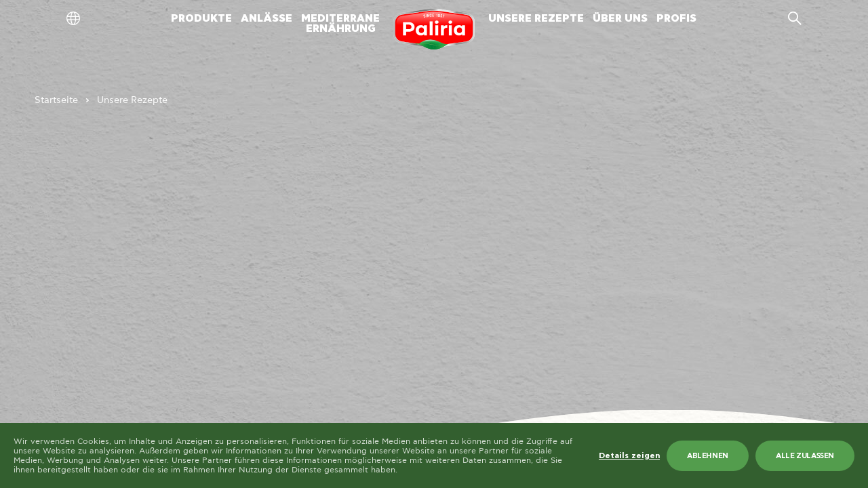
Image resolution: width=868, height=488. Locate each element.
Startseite (56, 100)
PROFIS (676, 19)
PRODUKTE (201, 19)
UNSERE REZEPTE (536, 19)
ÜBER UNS (620, 19)
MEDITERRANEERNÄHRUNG (340, 24)
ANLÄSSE (267, 19)
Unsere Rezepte (132, 100)
